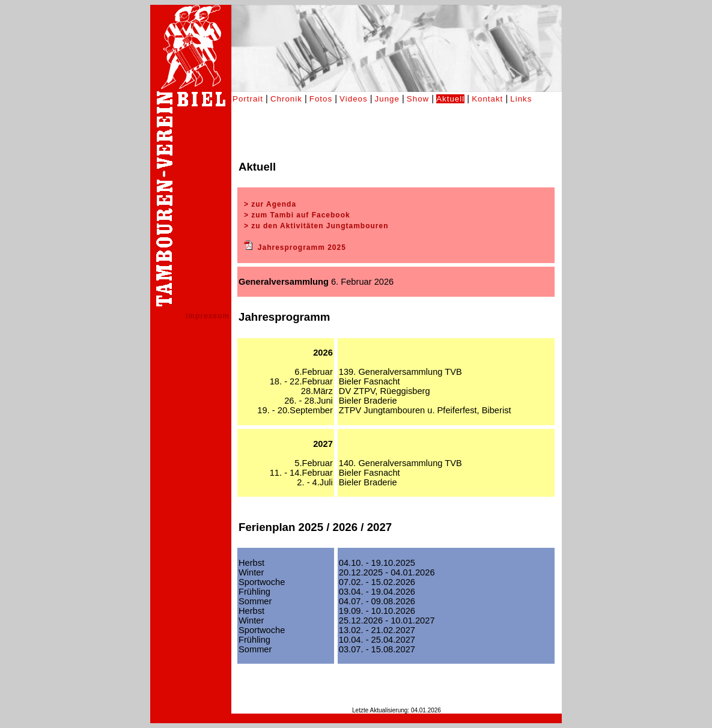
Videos (354, 99)
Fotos (321, 99)
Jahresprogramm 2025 (302, 247)
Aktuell (450, 99)
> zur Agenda (270, 204)
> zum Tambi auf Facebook (297, 215)
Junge (387, 99)
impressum (208, 316)
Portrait (248, 99)
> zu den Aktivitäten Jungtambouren (316, 226)
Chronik (286, 99)
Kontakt (487, 99)
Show (418, 99)
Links (521, 99)
